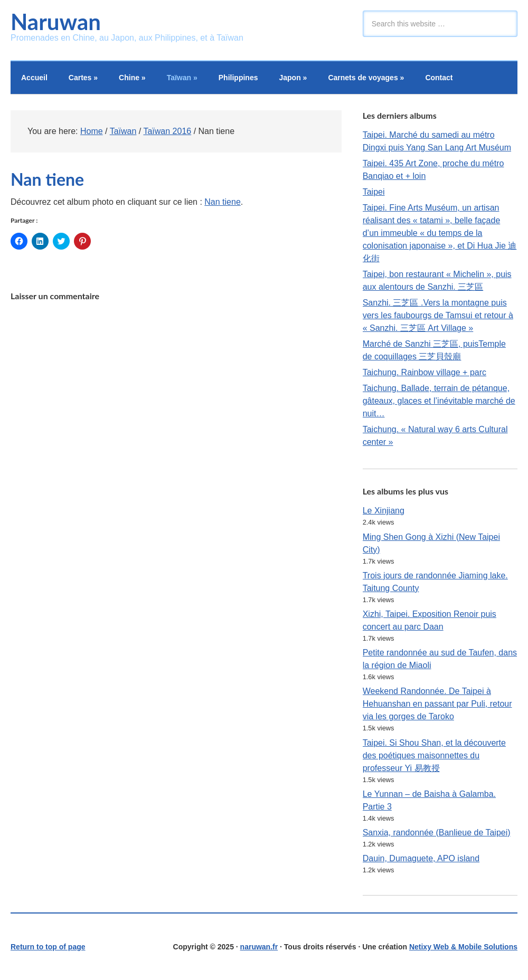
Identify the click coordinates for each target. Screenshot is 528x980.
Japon (293, 78)
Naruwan (56, 22)
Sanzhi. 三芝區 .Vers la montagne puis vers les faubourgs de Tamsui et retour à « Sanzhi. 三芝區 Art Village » (438, 315)
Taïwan (182, 78)
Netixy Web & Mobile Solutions (463, 947)
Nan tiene (223, 202)
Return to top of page (48, 947)
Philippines (238, 78)
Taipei (374, 192)
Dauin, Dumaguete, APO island (421, 858)
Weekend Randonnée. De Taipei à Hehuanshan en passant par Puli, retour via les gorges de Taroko (437, 704)
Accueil (34, 78)
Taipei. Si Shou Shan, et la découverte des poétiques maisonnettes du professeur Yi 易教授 (434, 755)
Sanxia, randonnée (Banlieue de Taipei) (437, 832)
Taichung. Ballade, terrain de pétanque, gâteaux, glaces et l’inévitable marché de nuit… (439, 401)
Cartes (83, 78)
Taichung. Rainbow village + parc (425, 372)
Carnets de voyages (366, 78)
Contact (439, 78)
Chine (132, 78)
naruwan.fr (259, 947)
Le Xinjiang (384, 511)
